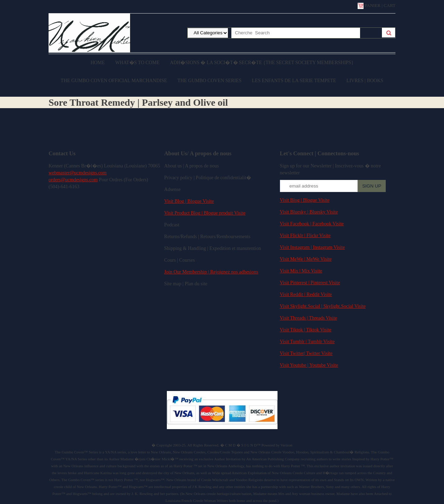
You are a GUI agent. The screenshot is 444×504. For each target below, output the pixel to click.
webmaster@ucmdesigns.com (78, 173)
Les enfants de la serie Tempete (294, 81)
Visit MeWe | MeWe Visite (306, 259)
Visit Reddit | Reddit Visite (306, 294)
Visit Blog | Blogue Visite (189, 201)
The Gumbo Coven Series (210, 81)
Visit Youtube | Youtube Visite (309, 365)
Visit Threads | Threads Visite (309, 318)
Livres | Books (365, 81)
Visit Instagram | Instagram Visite (313, 247)
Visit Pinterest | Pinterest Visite (310, 283)
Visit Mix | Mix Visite (301, 271)
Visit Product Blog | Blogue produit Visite (205, 213)
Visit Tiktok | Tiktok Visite (306, 330)
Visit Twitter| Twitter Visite (306, 353)
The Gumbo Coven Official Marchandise (114, 81)
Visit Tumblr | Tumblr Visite (307, 342)
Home (98, 63)
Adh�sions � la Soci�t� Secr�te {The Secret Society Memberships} (262, 63)
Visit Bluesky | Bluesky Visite (309, 212)
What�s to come (137, 63)
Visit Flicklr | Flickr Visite (305, 236)
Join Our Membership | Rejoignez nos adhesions (211, 272)
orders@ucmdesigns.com (73, 180)
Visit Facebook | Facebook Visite (312, 224)
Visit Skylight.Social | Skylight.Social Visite (323, 306)
